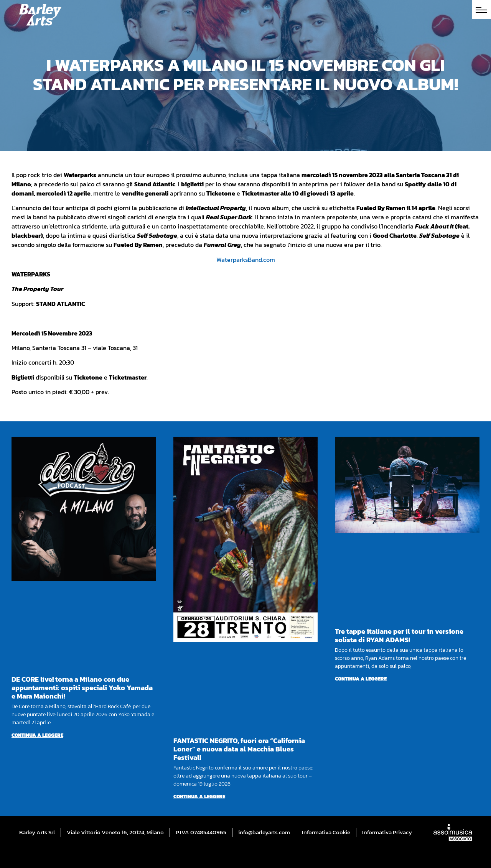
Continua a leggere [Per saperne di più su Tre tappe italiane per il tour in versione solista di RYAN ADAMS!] (361, 679)
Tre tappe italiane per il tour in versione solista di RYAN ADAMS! (399, 635)
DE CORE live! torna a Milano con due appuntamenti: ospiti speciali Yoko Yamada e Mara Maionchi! (82, 688)
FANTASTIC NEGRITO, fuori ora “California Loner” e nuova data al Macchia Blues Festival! (239, 749)
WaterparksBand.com (246, 260)
